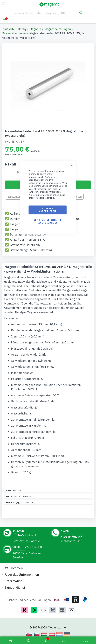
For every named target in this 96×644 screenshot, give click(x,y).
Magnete (35, 29)
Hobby (22, 29)
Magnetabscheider (14, 33)
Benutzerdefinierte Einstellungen (48, 221)
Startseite (8, 29)
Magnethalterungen (58, 29)
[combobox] (48, 13)
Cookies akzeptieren (48, 210)
